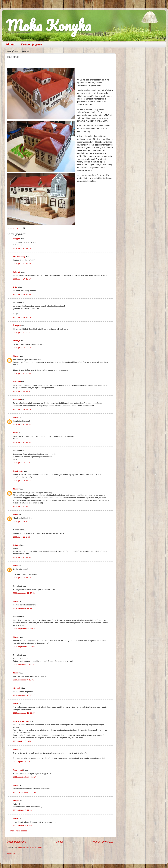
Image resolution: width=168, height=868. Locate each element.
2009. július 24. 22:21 (22, 463)
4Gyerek (17, 688)
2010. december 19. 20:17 (24, 695)
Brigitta (16, 545)
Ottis (15, 287)
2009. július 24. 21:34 (22, 424)
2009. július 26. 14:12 (22, 578)
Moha (16, 356)
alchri (16, 433)
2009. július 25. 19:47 (22, 522)
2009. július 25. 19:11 (22, 506)
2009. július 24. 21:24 (22, 409)
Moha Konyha (48, 25)
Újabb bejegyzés (16, 842)
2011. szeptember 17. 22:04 (25, 777)
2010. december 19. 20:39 (24, 713)
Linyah (16, 801)
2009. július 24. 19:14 (22, 317)
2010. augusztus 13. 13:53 (24, 629)
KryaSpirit (18, 471)
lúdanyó (17, 272)
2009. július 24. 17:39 (22, 264)
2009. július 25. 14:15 (22, 481)
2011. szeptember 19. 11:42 (25, 792)
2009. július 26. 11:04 (22, 557)
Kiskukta (17, 382)
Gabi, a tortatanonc (22, 721)
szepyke (17, 239)
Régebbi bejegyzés (102, 842)
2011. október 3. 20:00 (22, 825)
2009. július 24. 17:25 (22, 248)
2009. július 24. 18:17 (22, 279)
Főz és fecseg (19, 257)
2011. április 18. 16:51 (22, 762)
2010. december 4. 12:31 (23, 680)
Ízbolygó (17, 325)
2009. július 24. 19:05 (22, 294)
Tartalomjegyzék (31, 44)
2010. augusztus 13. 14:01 (24, 647)
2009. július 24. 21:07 (22, 391)
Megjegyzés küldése (19, 831)
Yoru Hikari (18, 770)
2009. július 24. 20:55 (22, 373)
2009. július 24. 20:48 (22, 348)
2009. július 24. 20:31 (22, 333)
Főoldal (10, 44)
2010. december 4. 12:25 (23, 665)
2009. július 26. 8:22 (21, 537)
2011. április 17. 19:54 (22, 741)
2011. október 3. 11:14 (22, 810)
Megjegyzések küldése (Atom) (30, 847)
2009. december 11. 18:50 (24, 593)
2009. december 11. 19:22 (24, 608)
